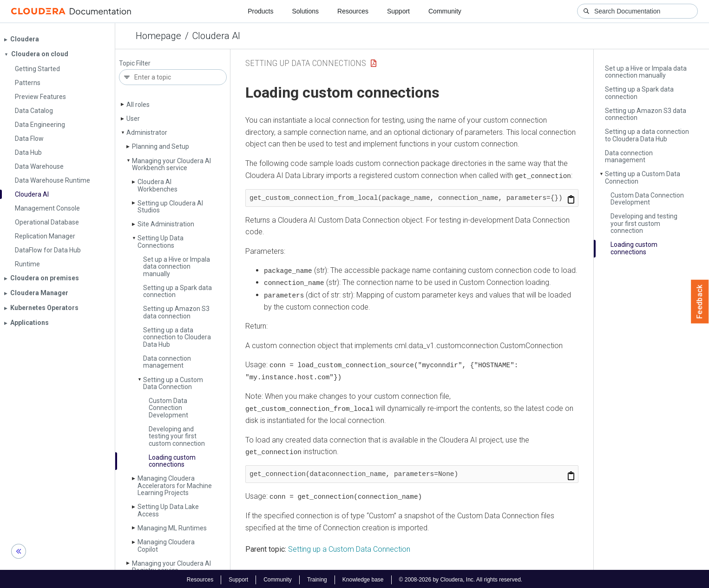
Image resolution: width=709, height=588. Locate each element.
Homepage (158, 36)
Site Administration (166, 224)
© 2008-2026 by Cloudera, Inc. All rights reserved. (461, 578)
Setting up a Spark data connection (177, 291)
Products (260, 11)
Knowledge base (363, 578)
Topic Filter (135, 63)
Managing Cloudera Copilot (166, 545)
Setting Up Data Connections (161, 241)
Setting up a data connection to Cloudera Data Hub (177, 337)
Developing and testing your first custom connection (177, 436)
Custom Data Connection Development (168, 408)
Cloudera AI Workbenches (158, 185)
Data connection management (167, 362)
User (133, 119)
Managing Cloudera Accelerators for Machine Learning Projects (175, 486)
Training (317, 578)
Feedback (700, 302)
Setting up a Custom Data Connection (173, 383)
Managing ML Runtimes (172, 528)
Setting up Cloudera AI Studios (170, 207)
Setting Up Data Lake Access (168, 510)
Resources (353, 11)
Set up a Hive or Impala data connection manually (177, 267)
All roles (138, 105)
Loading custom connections (172, 461)
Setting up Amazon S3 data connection (176, 312)
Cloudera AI (216, 36)
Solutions (305, 11)
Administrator (147, 132)
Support (398, 11)
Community (445, 11)
